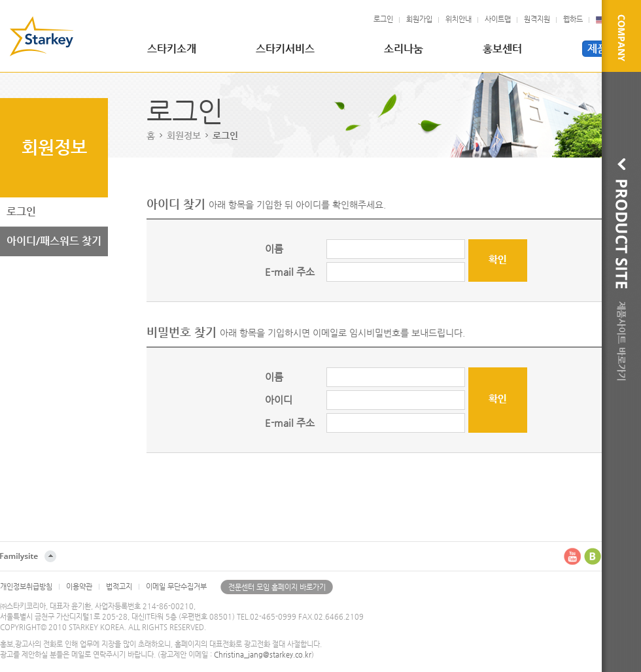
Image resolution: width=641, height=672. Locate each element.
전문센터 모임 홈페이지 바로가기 (277, 587)
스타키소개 (172, 49)
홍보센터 (502, 49)
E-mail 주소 (290, 272)
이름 (274, 249)
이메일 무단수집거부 (176, 587)
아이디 (279, 400)
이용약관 (79, 587)
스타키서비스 (285, 49)
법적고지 (119, 587)
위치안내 (459, 19)
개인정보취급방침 (26, 587)
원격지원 (537, 19)
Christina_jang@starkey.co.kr (263, 655)
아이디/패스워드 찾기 (54, 241)
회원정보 (184, 135)
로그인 (383, 19)
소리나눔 (404, 49)
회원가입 (419, 19)
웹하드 (573, 19)
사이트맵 (498, 19)
